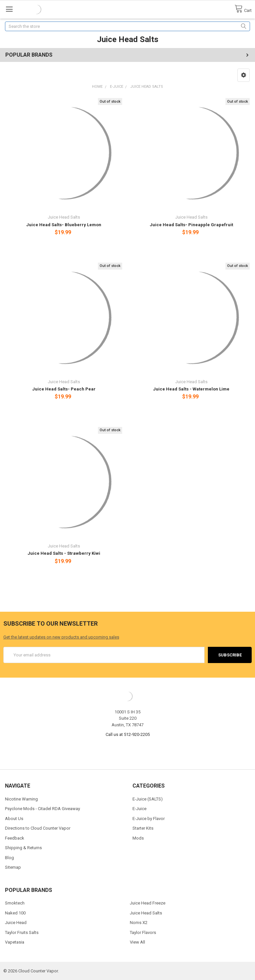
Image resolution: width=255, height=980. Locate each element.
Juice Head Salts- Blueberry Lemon (64, 225)
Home (97, 87)
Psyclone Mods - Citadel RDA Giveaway (42, 809)
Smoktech (15, 903)
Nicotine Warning (21, 799)
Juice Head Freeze (148, 903)
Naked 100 (15, 913)
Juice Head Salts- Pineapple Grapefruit (191, 225)
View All (137, 942)
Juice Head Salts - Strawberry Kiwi (64, 553)
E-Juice (117, 87)
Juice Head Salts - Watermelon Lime (191, 389)
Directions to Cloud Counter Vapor (38, 828)
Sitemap (13, 867)
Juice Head (16, 923)
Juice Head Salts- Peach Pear (64, 389)
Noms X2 (139, 923)
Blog (9, 858)
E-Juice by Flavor (149, 819)
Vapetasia (15, 942)
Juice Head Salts (147, 87)
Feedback (15, 838)
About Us (14, 819)
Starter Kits (143, 828)
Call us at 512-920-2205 (128, 734)
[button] (244, 75)
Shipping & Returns (23, 848)
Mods (138, 838)
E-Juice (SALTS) (148, 799)
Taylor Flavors (143, 932)
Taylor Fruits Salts (22, 932)
